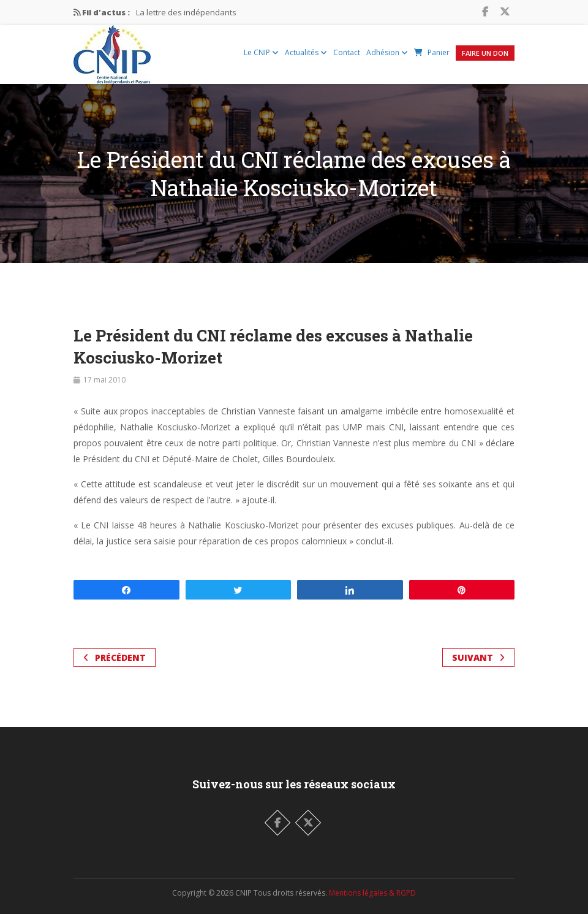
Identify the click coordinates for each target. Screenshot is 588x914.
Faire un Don (485, 53)
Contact (347, 52)
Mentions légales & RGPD (372, 893)
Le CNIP (261, 52)
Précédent (115, 657)
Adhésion (387, 52)
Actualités (306, 52)
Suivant (478, 657)
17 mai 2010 (104, 380)
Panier (432, 52)
